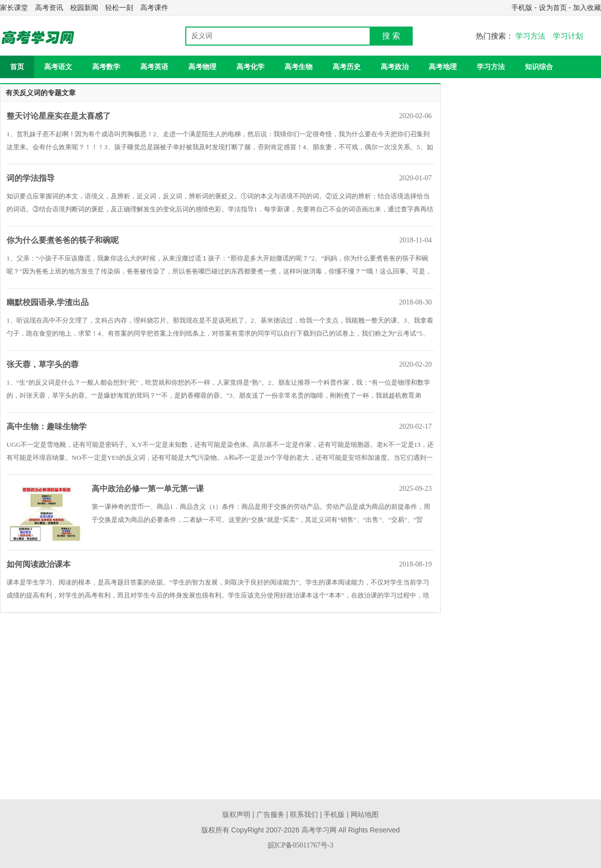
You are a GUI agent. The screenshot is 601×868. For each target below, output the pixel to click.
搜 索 (391, 36)
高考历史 (347, 67)
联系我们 (304, 815)
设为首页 (553, 8)
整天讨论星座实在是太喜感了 (59, 116)
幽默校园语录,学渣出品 (48, 302)
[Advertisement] (256, 724)
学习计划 (568, 36)
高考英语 (154, 67)
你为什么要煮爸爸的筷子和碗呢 (63, 240)
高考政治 (395, 67)
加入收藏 (587, 8)
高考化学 (250, 67)
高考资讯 (49, 8)
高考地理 (443, 67)
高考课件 (154, 8)
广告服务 (270, 815)
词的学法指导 (31, 178)
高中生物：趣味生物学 (47, 426)
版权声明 (236, 815)
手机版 (522, 8)
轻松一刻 (119, 8)
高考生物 (298, 67)
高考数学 (106, 67)
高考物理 (202, 67)
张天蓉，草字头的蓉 (43, 364)
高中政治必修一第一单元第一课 (148, 489)
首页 (17, 67)
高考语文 (58, 67)
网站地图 (365, 815)
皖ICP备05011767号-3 (301, 845)
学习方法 (530, 36)
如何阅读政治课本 (39, 564)
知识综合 (539, 67)
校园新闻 (84, 8)
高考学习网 (319, 830)
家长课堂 (14, 8)
